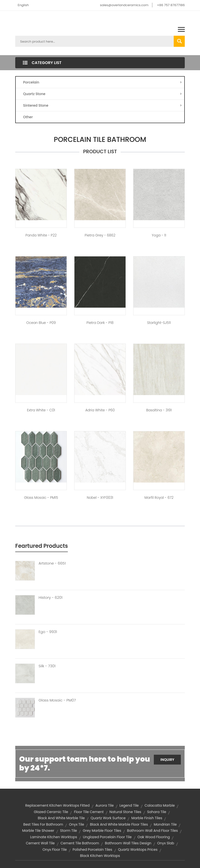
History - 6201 (51, 598)
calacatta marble (160, 805)
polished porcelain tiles (92, 850)
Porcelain (102, 82)
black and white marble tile (61, 818)
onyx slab (166, 843)
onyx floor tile (55, 850)
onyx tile (77, 824)
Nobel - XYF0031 (100, 498)
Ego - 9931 (48, 632)
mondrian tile (165, 824)
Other (28, 117)
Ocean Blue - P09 (41, 323)
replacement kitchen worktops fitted (57, 805)
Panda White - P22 (41, 235)
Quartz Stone (102, 94)
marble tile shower (38, 831)
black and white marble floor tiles (119, 824)
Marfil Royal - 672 (159, 498)
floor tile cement (89, 812)
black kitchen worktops (100, 856)
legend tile (129, 805)
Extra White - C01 (41, 410)
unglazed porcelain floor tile (107, 837)
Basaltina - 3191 (159, 410)
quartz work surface (108, 818)
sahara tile (157, 812)
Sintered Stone (102, 105)
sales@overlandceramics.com (124, 5)
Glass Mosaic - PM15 (41, 498)
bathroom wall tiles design (128, 843)
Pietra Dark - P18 (100, 323)
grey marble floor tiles (102, 831)
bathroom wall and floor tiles (152, 831)
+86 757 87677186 (171, 5)
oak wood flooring (154, 837)
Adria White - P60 (100, 410)
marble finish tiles (147, 818)
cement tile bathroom (80, 843)
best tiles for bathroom (43, 824)
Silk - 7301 (47, 666)
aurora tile (104, 805)
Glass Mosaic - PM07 (57, 700)
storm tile (69, 831)
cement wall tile (40, 843)
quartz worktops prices (138, 850)
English (23, 5)
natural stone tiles (125, 812)
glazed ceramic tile (51, 812)
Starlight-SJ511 (159, 323)
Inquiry (167, 760)
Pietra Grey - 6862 (100, 235)
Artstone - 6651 (52, 563)
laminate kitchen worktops (54, 837)
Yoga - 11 (159, 235)
